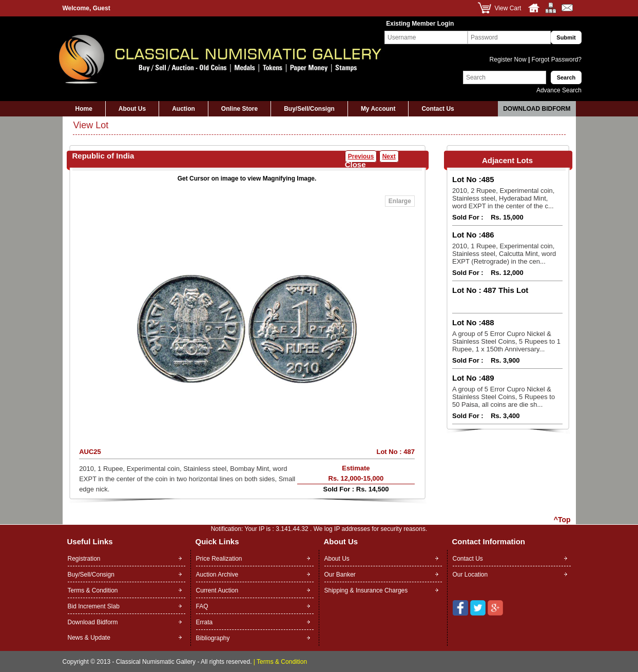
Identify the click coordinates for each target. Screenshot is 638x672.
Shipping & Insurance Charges (366, 590)
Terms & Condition (93, 590)
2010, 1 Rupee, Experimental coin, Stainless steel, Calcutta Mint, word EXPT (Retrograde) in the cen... (504, 254)
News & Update (89, 638)
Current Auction (217, 590)
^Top (562, 520)
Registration (84, 559)
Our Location (470, 575)
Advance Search (559, 90)
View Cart (508, 8)
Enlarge (400, 201)
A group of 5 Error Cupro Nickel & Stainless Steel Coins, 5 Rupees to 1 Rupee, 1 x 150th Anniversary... (506, 341)
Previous (361, 156)
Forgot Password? (556, 60)
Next (389, 156)
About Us (132, 109)
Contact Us (438, 109)
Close (355, 164)
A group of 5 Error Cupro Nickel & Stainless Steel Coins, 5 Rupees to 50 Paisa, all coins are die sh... (504, 397)
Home (84, 109)
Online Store (239, 109)
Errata (205, 622)
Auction (183, 109)
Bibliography (213, 638)
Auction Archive (217, 575)
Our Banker (340, 575)
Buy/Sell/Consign (309, 109)
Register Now (509, 60)
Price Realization (219, 559)
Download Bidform (537, 109)
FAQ (202, 606)
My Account (378, 109)
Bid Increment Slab (94, 606)
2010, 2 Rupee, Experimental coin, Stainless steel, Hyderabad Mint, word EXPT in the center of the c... (503, 198)
